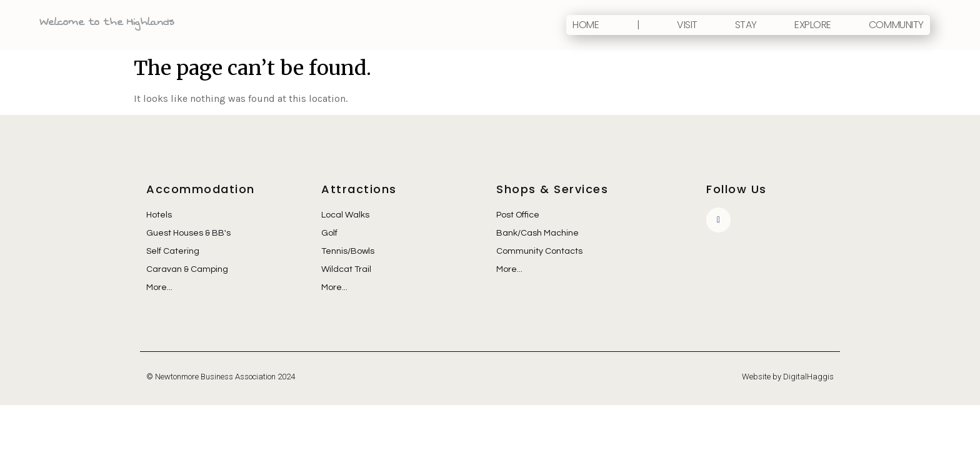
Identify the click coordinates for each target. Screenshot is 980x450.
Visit (687, 25)
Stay (746, 25)
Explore (813, 25)
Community (896, 25)
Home (586, 25)
